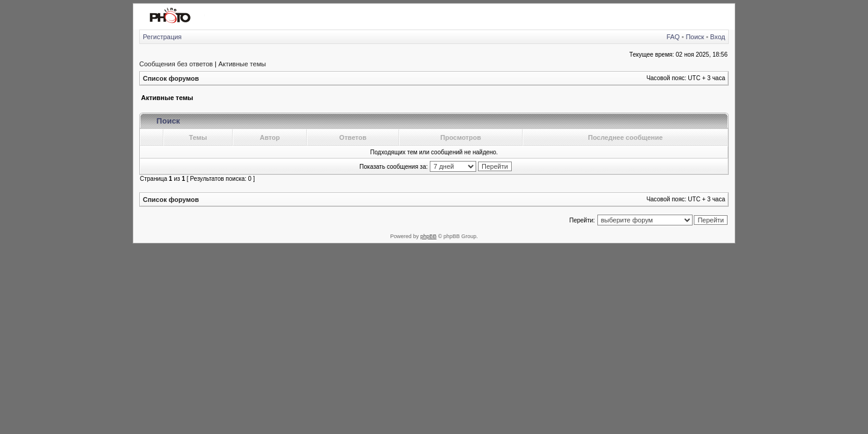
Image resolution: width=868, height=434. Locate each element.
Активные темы (242, 64)
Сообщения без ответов (176, 64)
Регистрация (162, 37)
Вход (718, 37)
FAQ (673, 37)
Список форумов (171, 78)
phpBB (428, 236)
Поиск (695, 37)
